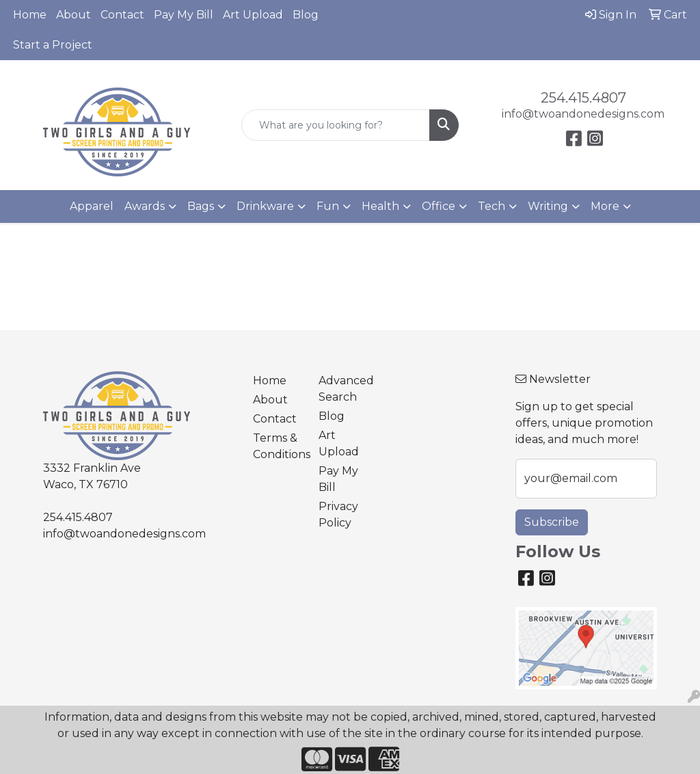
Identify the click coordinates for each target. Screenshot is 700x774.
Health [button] (380, 206)
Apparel (92, 206)
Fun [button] (328, 206)
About (73, 15)
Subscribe (552, 522)
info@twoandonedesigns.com (583, 114)
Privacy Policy (338, 515)
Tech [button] (492, 206)
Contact (122, 15)
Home (30, 15)
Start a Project (53, 45)
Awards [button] (145, 206)
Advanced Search (343, 389)
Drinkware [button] (265, 206)
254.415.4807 (583, 98)
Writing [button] (548, 206)
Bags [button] (201, 206)
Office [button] (439, 206)
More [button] (605, 206)
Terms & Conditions (278, 446)
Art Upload (253, 15)
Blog (306, 15)
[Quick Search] (335, 125)
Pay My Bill (184, 15)
